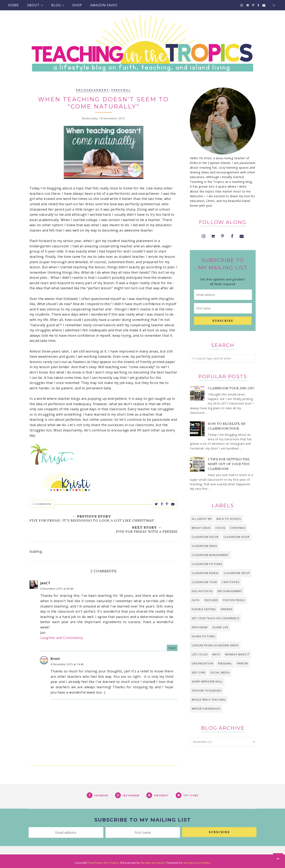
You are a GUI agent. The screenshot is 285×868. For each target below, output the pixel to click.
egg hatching (202, 591)
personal (121, 90)
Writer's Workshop (206, 709)
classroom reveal (205, 573)
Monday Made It (237, 654)
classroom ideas (204, 546)
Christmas (238, 528)
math (216, 654)
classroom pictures (207, 564)
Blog (58, 5)
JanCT (45, 583)
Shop (77, 5)
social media (220, 673)
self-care (199, 673)
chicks (220, 528)
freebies (227, 609)
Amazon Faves (104, 5)
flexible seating (204, 609)
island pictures (204, 636)
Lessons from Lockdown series (215, 645)
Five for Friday (234, 600)
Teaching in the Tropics (104, 863)
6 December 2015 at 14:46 (67, 664)
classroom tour (204, 582)
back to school (229, 519)
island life (220, 627)
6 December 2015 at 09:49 (57, 589)
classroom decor (205, 537)
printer (242, 663)
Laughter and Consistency (62, 638)
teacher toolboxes (207, 691)
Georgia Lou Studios (197, 863)
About (35, 5)
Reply (172, 648)
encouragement (93, 90)
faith (196, 600)
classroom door (237, 537)
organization (202, 663)
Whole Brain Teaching (209, 700)
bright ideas (201, 528)
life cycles (200, 654)
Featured (211, 600)
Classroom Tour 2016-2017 (231, 388)
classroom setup (237, 573)
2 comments (42, 504)
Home (14, 5)
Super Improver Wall (207, 682)
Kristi (55, 659)
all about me (202, 519)
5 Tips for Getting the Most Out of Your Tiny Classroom (229, 464)
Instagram (200, 627)
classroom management (210, 555)
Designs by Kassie (153, 863)
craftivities (230, 582)
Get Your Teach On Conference (216, 618)
